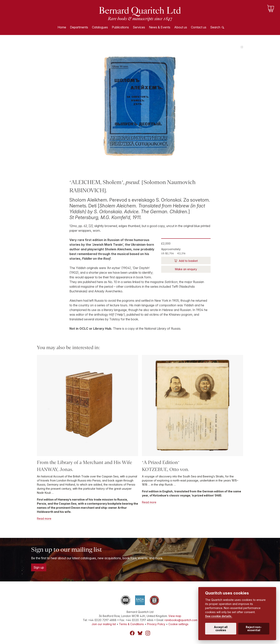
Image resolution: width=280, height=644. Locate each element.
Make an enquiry (186, 269)
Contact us (199, 27)
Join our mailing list (104, 624)
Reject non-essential (254, 629)
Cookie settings (178, 624)
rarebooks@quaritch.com (181, 620)
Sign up (39, 567)
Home (62, 27)
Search (215, 27)
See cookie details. (219, 616)
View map (175, 616)
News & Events (160, 27)
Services (139, 27)
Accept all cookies (221, 629)
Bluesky (140, 633)
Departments (79, 27)
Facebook (132, 633)
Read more (44, 519)
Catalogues (100, 27)
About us (181, 27)
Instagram (148, 633)
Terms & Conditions (131, 624)
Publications (120, 27)
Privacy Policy (156, 624)
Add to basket (188, 261)
